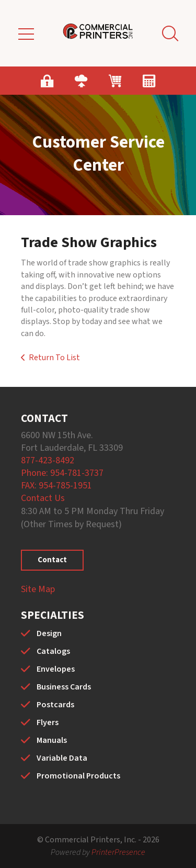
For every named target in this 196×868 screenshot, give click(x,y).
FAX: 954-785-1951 (56, 486)
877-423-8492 (48, 460)
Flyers (48, 722)
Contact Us (43, 498)
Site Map (38, 589)
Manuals (52, 740)
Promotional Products (78, 776)
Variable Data (62, 758)
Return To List (54, 358)
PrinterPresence (118, 852)
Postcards (55, 705)
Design (49, 633)
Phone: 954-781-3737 (62, 473)
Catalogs (53, 651)
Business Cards (64, 687)
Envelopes (56, 669)
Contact (52, 560)
